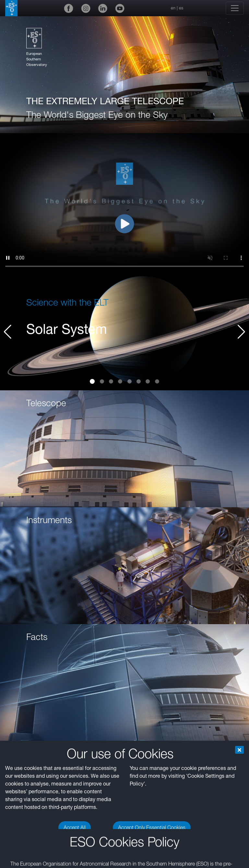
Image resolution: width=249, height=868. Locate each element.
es (181, 8)
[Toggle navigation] (235, 8)
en (173, 8)
